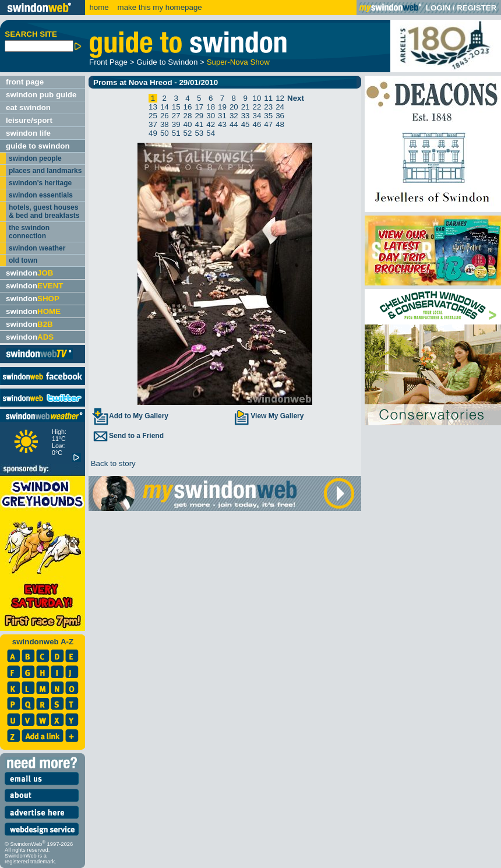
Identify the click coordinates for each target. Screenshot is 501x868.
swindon (29, 273)
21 (246, 107)
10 (257, 98)
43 (222, 124)
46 (257, 124)
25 (153, 116)
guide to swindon (38, 146)
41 (199, 124)
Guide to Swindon (167, 62)
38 (165, 124)
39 (176, 124)
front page (25, 82)
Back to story (112, 463)
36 (280, 116)
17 (199, 107)
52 (188, 133)
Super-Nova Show (238, 62)
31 (222, 116)
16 (188, 107)
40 (188, 124)
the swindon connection (29, 232)
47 (268, 124)
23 (268, 107)
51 (176, 133)
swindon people (35, 158)
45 (246, 124)
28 (188, 116)
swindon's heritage (40, 183)
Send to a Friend (128, 436)
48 (280, 124)
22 (257, 107)
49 (153, 133)
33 (246, 116)
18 (211, 107)
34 (257, 116)
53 (199, 133)
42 (211, 124)
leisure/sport (29, 120)
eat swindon (28, 107)
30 (211, 116)
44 (234, 124)
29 (199, 116)
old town (23, 260)
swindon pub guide (41, 95)
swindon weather (37, 248)
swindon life (28, 133)
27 (176, 116)
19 (222, 107)
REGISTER (477, 8)
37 (153, 124)
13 (153, 107)
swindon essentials (41, 195)
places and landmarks (45, 171)
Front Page (108, 62)
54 (211, 133)
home (99, 7)
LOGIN (438, 8)
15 (176, 107)
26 (165, 116)
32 (234, 116)
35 (268, 116)
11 (268, 98)
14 (165, 107)
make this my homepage (159, 7)
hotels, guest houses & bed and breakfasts (44, 211)
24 (280, 107)
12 (280, 98)
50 (165, 133)
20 (234, 107)
